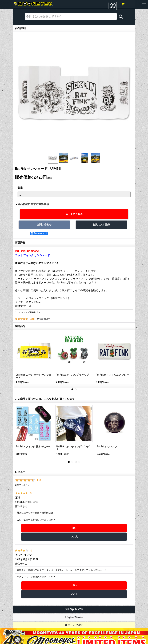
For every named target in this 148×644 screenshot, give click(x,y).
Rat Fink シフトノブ (107, 447)
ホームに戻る (74, 625)
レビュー (20, 472)
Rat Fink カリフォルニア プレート (114, 375)
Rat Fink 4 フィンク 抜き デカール (33, 447)
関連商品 (20, 326)
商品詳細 (20, 243)
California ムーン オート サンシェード (34, 376)
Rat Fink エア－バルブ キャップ (72, 375)
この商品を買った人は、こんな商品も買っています (45, 399)
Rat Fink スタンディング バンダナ (73, 448)
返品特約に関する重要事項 (33, 204)
